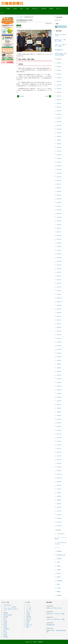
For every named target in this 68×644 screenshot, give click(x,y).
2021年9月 (59, 265)
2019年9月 (59, 353)
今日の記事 (19, 27)
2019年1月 (59, 383)
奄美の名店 (29, 619)
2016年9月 (59, 485)
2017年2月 (59, 467)
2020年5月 (59, 324)
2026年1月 (59, 74)
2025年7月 (59, 96)
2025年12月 (59, 78)
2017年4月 (59, 460)
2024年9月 (59, 133)
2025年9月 (59, 89)
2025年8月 (59, 92)
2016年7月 (59, 493)
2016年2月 (59, 511)
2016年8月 (59, 489)
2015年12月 (59, 518)
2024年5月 (59, 147)
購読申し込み (38, 9)
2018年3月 (59, 419)
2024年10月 (59, 129)
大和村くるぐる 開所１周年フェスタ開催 (55, 619)
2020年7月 (59, 316)
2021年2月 (59, 291)
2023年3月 (59, 199)
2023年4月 (59, 195)
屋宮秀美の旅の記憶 (61, 555)
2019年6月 (59, 364)
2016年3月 (59, 507)
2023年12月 (59, 166)
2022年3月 (59, 243)
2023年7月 (59, 184)
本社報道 (59, 566)
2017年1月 (59, 471)
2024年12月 (59, 122)
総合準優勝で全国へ (59, 50)
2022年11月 (59, 214)
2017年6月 (59, 452)
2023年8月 (59, 180)
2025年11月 (59, 81)
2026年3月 (59, 67)
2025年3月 (59, 111)
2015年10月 (59, 526)
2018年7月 (59, 405)
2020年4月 (59, 327)
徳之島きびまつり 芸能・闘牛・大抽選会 (55, 614)
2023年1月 (59, 206)
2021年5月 (59, 280)
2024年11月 (59, 125)
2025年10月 (59, 85)
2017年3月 (59, 463)
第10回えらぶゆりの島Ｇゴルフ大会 (54, 608)
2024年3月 (59, 155)
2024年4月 (59, 151)
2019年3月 (59, 375)
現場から (59, 584)
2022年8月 (59, 225)
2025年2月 (59, 114)
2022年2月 (59, 247)
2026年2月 (59, 70)
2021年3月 (59, 287)
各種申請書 (47, 9)
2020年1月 (59, 338)
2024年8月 (59, 136)
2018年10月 (59, 393)
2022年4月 (59, 239)
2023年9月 (59, 177)
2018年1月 (59, 427)
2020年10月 (59, 305)
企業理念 (18, 9)
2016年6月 (59, 496)
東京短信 (59, 573)
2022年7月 (59, 228)
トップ (4, 9)
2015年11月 (59, 522)
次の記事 (46, 96)
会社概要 (11, 9)
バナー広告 (29, 609)
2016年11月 (59, 478)
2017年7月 (59, 449)
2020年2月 (59, 335)
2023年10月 (59, 173)
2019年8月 (59, 357)
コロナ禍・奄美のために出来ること (11, 609)
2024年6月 (59, 144)
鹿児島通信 (59, 595)
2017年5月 (59, 456)
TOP (17, 17)
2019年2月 (59, 379)
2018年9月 (59, 397)
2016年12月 (59, 474)
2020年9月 (59, 309)
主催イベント (62, 9)
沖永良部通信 (60, 581)
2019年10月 (59, 349)
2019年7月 (59, 360)
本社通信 (21, 17)
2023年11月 (59, 169)
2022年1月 (59, 250)
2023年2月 (59, 203)
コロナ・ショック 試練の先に (10, 607)
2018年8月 (59, 401)
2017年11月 (59, 434)
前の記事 (22, 96)
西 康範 (59, 588)
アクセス (5, 13)
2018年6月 (59, 408)
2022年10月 (59, 217)
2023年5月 (59, 192)
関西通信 (59, 592)
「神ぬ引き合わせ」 (61, 534)
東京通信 (59, 577)
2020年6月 (59, 320)
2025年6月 (59, 100)
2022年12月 (59, 210)
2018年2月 (59, 423)
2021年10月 (59, 261)
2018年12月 (59, 386)
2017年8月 (59, 445)
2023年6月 (59, 188)
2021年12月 (59, 254)
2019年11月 (59, 346)
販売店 (25, 9)
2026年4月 (59, 63)
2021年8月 (59, 269)
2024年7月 (59, 140)
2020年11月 (59, 302)
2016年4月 (59, 504)
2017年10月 (59, 438)
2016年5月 (59, 500)
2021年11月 (59, 258)
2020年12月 (59, 298)
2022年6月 (59, 232)
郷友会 (31, 9)
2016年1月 (59, 515)
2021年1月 (59, 294)
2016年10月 (59, 482)
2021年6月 (59, 276)
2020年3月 (59, 331)
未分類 (58, 562)
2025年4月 (59, 107)
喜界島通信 (59, 551)
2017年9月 (59, 441)
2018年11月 (59, 390)
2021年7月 (59, 272)
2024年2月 (59, 158)
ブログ (58, 548)
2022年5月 (59, 236)
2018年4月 (59, 416)
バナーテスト (29, 607)
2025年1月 (59, 118)
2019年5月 (59, 368)
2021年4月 (59, 283)
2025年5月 (59, 103)
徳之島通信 (59, 559)
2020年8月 (59, 313)
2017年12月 (59, 430)
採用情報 (54, 9)
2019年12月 (59, 342)
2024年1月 (59, 162)
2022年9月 (59, 221)
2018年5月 (59, 412)
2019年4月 (59, 371)
